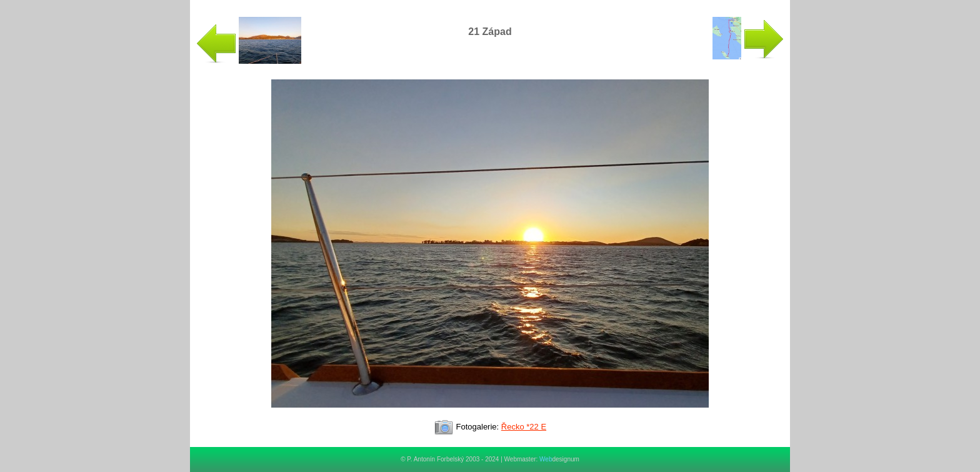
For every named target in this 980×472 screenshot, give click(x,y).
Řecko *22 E (524, 427)
